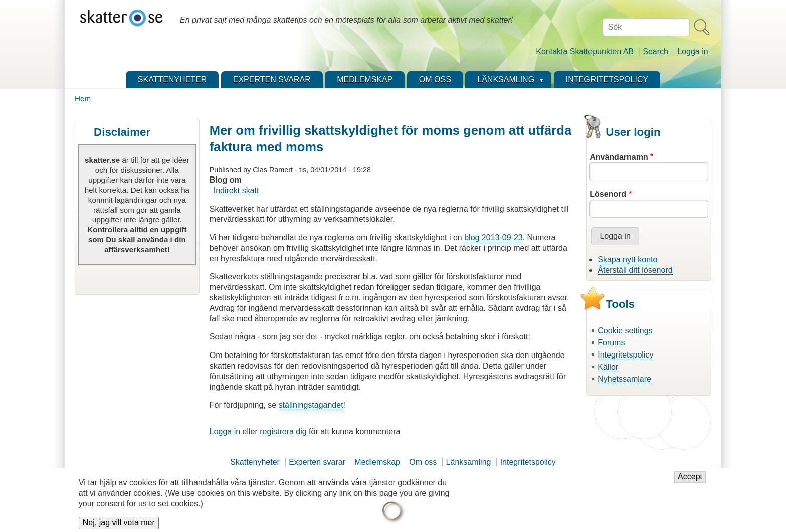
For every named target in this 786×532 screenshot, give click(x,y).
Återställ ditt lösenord (635, 270)
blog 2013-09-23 (494, 237)
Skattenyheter (255, 462)
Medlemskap (377, 462)
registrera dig (283, 431)
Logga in (693, 51)
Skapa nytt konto (627, 259)
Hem (83, 99)
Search (655, 51)
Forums (611, 343)
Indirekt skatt (236, 190)
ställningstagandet (311, 405)
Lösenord (608, 194)
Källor (608, 367)
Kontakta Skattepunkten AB (585, 51)
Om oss (423, 462)
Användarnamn (619, 157)
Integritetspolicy (625, 355)
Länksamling (469, 462)
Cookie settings (625, 331)
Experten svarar (317, 462)
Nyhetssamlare (624, 379)
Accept (690, 482)
